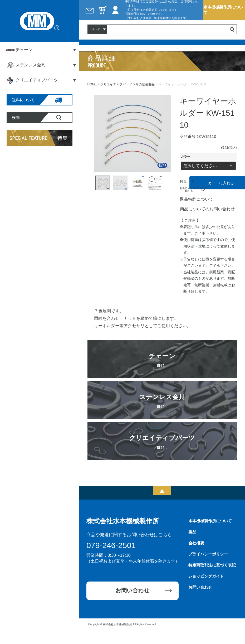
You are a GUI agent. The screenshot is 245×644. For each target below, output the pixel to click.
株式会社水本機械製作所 (123, 521)
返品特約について (197, 199)
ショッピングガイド (206, 576)
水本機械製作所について (223, 10)
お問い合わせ (133, 590)
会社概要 (196, 543)
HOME (92, 84)
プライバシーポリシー (208, 554)
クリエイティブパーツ (116, 84)
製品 (192, 532)
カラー (185, 157)
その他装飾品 (145, 84)
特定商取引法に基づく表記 (212, 565)
